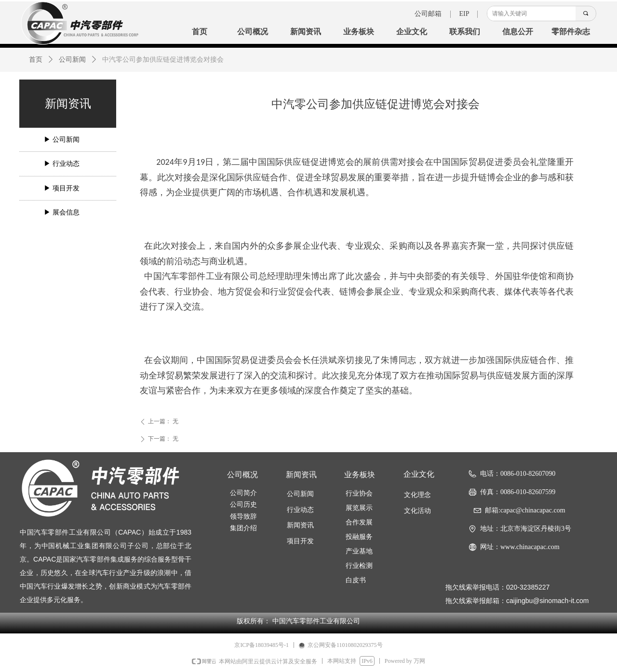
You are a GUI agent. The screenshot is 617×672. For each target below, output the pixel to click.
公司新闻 (72, 60)
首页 (36, 60)
